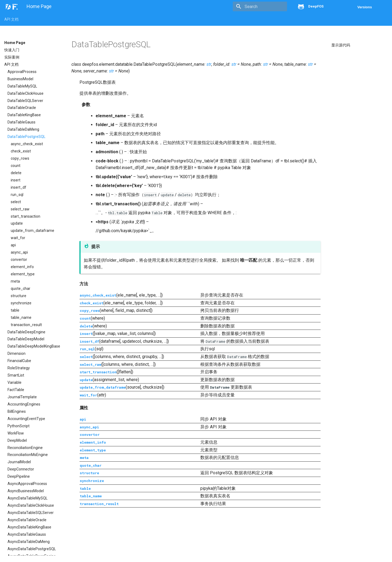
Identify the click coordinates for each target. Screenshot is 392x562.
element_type (23, 274)
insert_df (19, 187)
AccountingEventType (26, 419)
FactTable (16, 390)
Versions (365, 7)
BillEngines (17, 411)
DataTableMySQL (22, 86)
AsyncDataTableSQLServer (31, 513)
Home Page (15, 43)
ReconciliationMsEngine (28, 455)
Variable (14, 382)
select (16, 202)
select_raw (20, 209)
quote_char (21, 289)
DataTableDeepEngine (26, 332)
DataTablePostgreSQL (26, 137)
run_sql (17, 195)
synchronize (21, 303)
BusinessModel (20, 79)
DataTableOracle (22, 108)
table (15, 310)
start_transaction (26, 216)
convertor (19, 260)
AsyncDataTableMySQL (28, 498)
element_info (22, 267)
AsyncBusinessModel (26, 491)
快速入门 (12, 50)
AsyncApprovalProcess (27, 484)
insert (16, 180)
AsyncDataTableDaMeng (29, 542)
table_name (21, 318)
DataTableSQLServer (25, 101)
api (13, 245)
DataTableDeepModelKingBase (34, 346)
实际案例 (12, 57)
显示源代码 (341, 45)
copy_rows (20, 158)
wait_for (18, 238)
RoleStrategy (19, 368)
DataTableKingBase (24, 115)
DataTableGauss (21, 122)
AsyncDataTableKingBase (29, 527)
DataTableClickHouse (26, 93)
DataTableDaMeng (23, 129)
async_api (19, 252)
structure (19, 296)
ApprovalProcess (22, 72)
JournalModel (19, 462)
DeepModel (17, 440)
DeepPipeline (19, 476)
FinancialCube (19, 361)
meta (15, 281)
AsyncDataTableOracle (27, 520)
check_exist (21, 151)
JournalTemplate (22, 397)
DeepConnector (21, 469)
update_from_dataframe (32, 231)
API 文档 (11, 19)
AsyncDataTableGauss (27, 534)
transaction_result (26, 325)
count (16, 166)
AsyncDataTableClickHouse (31, 505)
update (17, 223)
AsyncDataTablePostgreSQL (32, 549)
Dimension (17, 353)
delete (16, 173)
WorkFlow (16, 433)
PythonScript (19, 426)
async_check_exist (27, 144)
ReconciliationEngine (25, 448)
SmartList (16, 375)
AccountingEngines (24, 404)
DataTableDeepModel (26, 339)
